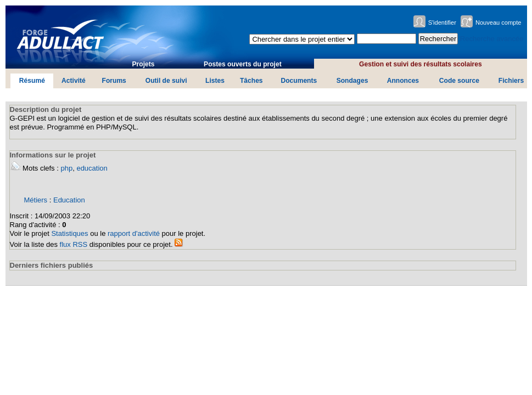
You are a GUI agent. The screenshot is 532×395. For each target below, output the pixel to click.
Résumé (32, 81)
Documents (299, 81)
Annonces (403, 81)
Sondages (352, 81)
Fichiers (511, 81)
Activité (74, 81)
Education (69, 200)
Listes (215, 81)
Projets (144, 64)
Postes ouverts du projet (243, 64)
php (66, 168)
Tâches (251, 81)
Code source (459, 81)
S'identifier (442, 22)
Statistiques (69, 233)
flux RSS (74, 244)
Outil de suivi (166, 81)
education (92, 168)
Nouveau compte (499, 22)
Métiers (36, 200)
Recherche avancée (492, 39)
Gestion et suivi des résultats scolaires (421, 64)
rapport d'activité (134, 233)
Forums (114, 81)
